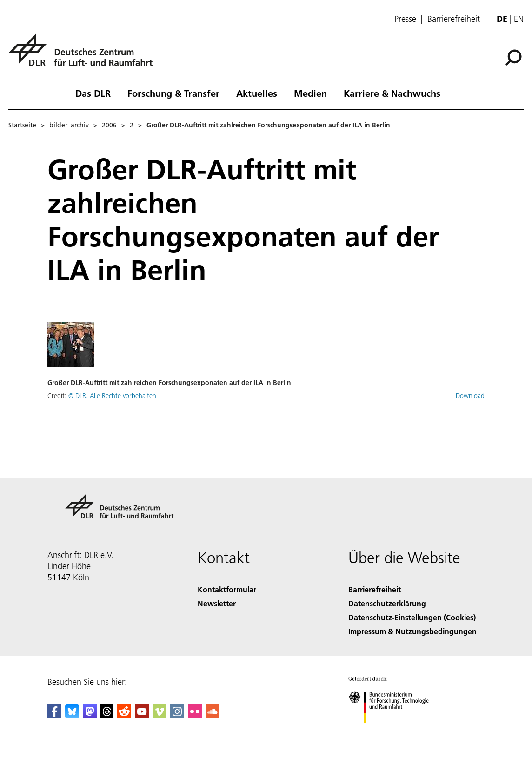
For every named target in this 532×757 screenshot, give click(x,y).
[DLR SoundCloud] (213, 715)
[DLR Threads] (107, 715)
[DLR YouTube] (142, 715)
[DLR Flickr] (195, 715)
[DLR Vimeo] (160, 715)
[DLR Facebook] (54, 715)
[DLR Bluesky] (72, 715)
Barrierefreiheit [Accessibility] (375, 589)
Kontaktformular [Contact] (227, 589)
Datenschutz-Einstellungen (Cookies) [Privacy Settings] (412, 617)
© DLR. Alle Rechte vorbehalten (112, 396)
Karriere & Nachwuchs (392, 93)
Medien (310, 93)
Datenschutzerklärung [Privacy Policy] (387, 603)
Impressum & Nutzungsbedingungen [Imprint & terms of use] (412, 631)
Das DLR (93, 93)
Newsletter (217, 603)
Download (470, 396)
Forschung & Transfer (173, 93)
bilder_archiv (69, 125)
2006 (109, 125)
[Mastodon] (90, 715)
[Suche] (513, 58)
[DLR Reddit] (124, 715)
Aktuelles (257, 93)
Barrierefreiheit (454, 19)
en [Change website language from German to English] (519, 19)
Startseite (22, 125)
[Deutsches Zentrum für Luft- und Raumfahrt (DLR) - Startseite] (84, 55)
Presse (405, 19)
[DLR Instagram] (177, 715)
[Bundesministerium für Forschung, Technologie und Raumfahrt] (394, 731)
